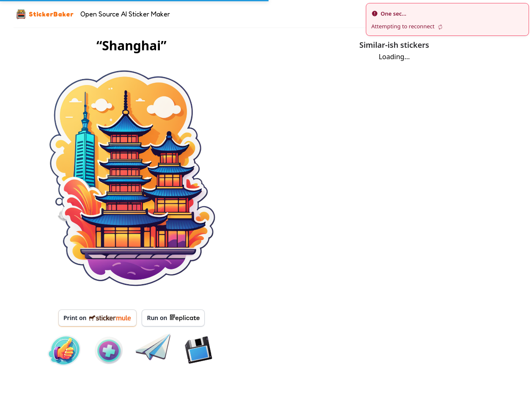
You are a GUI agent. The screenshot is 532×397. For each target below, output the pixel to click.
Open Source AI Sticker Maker (125, 14)
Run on (173, 318)
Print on (97, 318)
